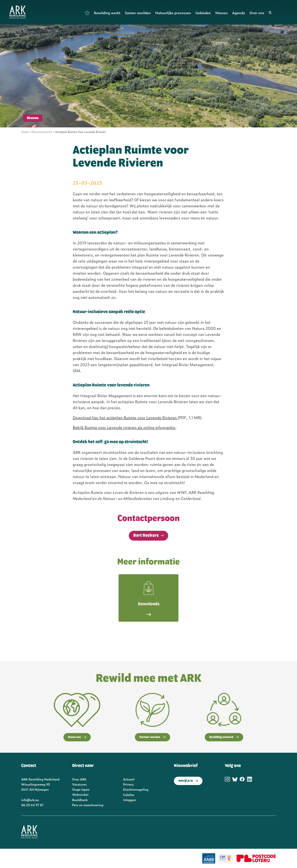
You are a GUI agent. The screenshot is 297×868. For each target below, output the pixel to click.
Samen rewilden (138, 13)
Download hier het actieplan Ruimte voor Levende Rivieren (125, 417)
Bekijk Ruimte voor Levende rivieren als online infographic (124, 427)
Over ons (257, 13)
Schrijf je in (188, 781)
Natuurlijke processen (173, 13)
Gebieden (203, 13)
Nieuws (222, 13)
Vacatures (79, 784)
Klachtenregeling (136, 789)
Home (87, 13)
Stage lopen (81, 789)
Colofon (129, 795)
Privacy (128, 784)
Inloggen (130, 800)
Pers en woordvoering (88, 805)
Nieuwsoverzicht (42, 132)
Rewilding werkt (107, 13)
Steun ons (77, 737)
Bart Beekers (146, 536)
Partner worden (152, 737)
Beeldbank (80, 800)
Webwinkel (80, 794)
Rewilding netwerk (224, 737)
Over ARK (79, 779)
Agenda (239, 13)
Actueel (129, 779)
